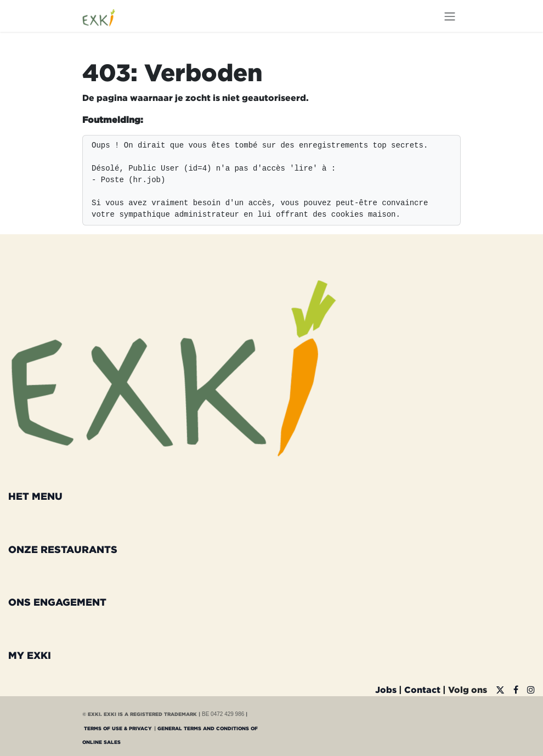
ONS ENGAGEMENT (57, 602)
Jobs (386, 690)
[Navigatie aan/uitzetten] (450, 16)
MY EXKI (30, 655)
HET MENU (35, 496)
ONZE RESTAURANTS (63, 549)
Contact (422, 690)
